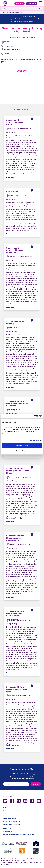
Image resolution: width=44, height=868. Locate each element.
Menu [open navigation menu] (41, 4)
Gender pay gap (8, 832)
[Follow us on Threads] (32, 801)
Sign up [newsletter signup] (36, 784)
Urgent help (19, 4)
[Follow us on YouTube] (39, 801)
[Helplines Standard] (8, 851)
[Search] (20, 9)
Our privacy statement (10, 811)
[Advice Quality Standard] (22, 851)
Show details (35, 440)
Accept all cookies (22, 446)
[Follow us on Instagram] (19, 801)
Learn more (10, 178)
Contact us (6, 808)
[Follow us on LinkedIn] (25, 801)
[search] (41, 9)
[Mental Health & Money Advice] (8, 844)
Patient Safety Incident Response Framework (18, 835)
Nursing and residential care (12, 12)
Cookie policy (7, 814)
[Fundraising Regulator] (22, 844)
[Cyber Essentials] (36, 851)
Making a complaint (9, 818)
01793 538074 (9, 46)
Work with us (7, 828)
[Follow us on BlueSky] (5, 801)
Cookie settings (22, 451)
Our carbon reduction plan (12, 821)
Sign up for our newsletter (22, 769)
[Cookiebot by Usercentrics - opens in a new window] (34, 416)
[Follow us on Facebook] (12, 801)
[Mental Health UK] (36, 844)
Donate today (32, 4)
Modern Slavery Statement (12, 824)
